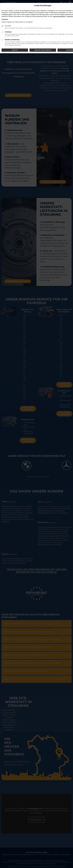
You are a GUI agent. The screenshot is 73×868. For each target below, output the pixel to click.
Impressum (5, 19)
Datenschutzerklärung (59, 16)
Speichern (15, 50)
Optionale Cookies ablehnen (43, 50)
